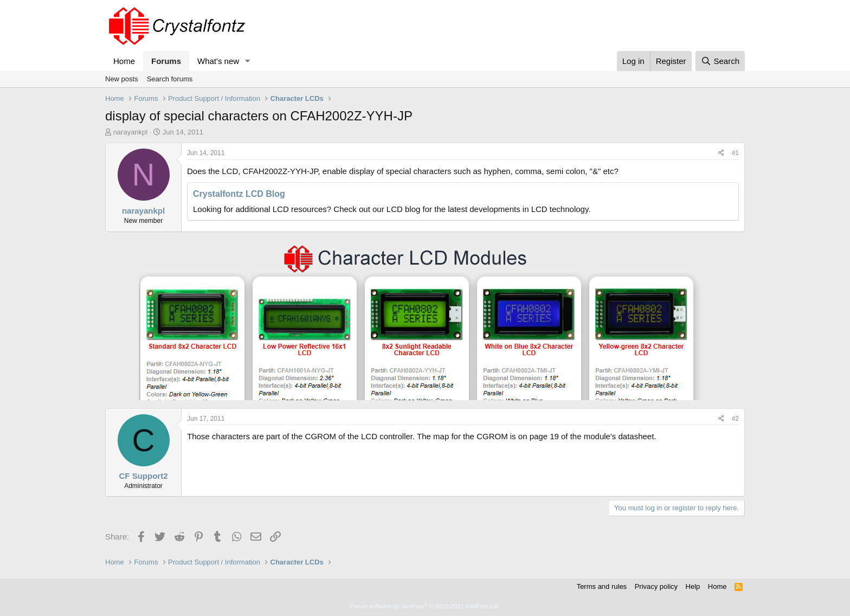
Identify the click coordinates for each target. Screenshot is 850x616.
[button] (248, 61)
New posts (122, 79)
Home (124, 61)
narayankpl (131, 132)
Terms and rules (602, 586)
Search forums (170, 79)
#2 (735, 419)
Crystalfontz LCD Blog (239, 194)
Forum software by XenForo (425, 606)
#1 (735, 153)
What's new (218, 61)
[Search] (720, 61)
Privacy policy (656, 586)
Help (693, 586)
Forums (166, 61)
